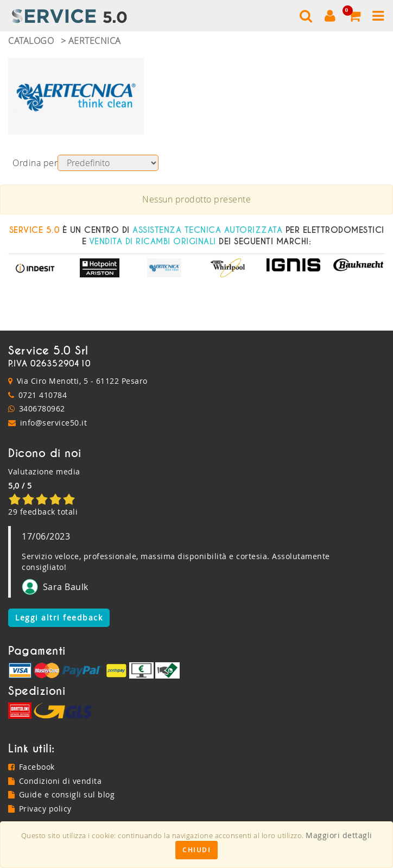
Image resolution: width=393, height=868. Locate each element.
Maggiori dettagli (339, 835)
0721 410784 (43, 395)
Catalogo (31, 41)
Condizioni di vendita (55, 781)
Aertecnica (95, 41)
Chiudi (196, 850)
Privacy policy (40, 809)
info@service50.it (54, 423)
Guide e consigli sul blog (61, 794)
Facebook (31, 767)
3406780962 (42, 408)
